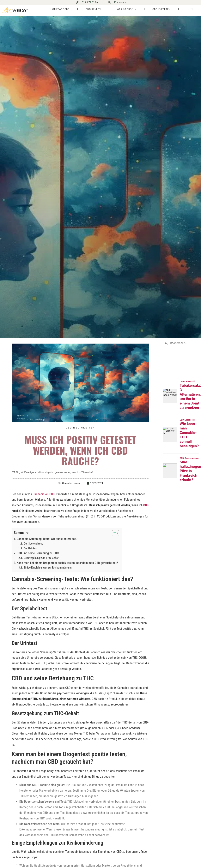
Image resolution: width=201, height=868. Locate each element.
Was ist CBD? (126, 9)
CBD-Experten (161, 9)
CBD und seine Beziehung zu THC (38, 553)
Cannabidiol (40, 494)
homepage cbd (60, 9)
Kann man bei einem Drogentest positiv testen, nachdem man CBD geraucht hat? (67, 563)
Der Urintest (31, 548)
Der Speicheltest (33, 543)
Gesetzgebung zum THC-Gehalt (42, 558)
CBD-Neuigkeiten (80, 428)
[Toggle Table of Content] (114, 533)
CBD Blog (16, 472)
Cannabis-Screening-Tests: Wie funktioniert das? (47, 539)
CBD (52, 494)
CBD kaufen (93, 9)
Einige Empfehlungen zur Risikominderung (48, 567)
